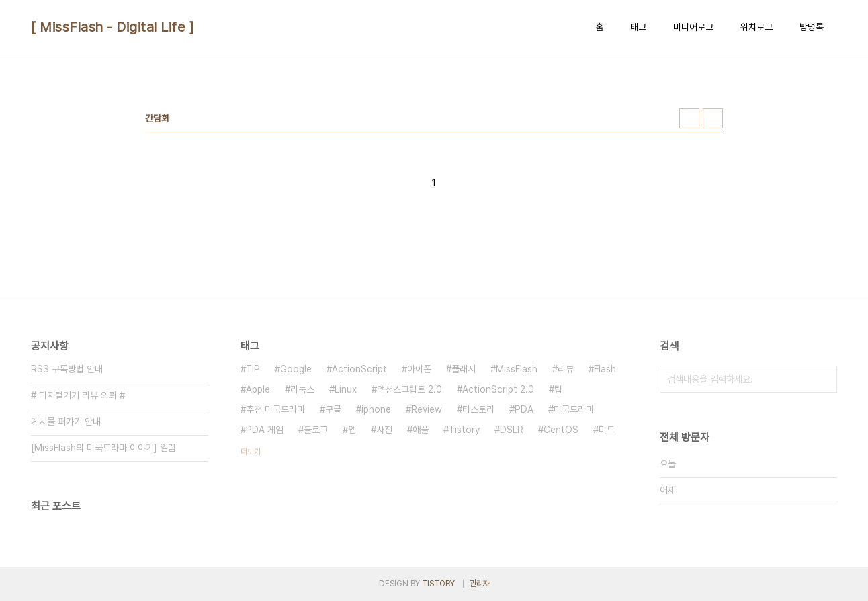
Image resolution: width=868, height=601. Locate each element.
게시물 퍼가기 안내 (66, 422)
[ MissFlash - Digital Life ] (113, 27)
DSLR (512, 430)
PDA (524, 409)
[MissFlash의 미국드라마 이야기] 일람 (103, 448)
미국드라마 (574, 409)
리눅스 (302, 389)
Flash (605, 369)
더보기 (251, 452)
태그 (638, 27)
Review (427, 409)
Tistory (464, 430)
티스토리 (478, 409)
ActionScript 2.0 (498, 389)
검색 (824, 379)
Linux (346, 389)
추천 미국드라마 (275, 409)
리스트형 (713, 118)
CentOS (561, 430)
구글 (333, 409)
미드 (607, 430)
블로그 (316, 430)
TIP (253, 369)
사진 (384, 430)
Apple (258, 389)
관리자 (480, 584)
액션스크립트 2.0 (409, 389)
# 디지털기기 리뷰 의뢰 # (78, 395)
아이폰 (419, 369)
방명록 (812, 27)
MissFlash (517, 369)
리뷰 (566, 369)
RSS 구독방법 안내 (67, 369)
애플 (421, 430)
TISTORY (438, 584)
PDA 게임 (265, 430)
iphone (376, 409)
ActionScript (359, 369)
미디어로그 (693, 27)
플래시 (464, 369)
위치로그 (756, 27)
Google (296, 369)
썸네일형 (689, 118)
